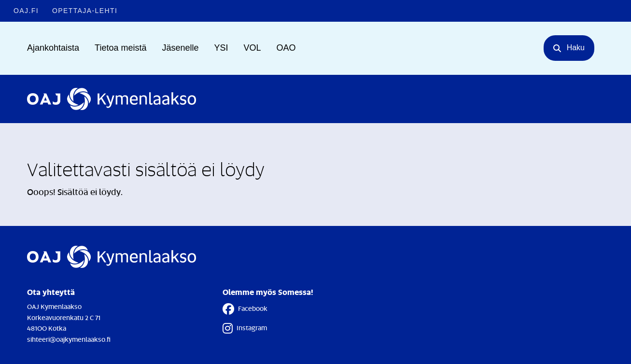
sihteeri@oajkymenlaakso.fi (69, 339)
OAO (286, 48)
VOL (252, 48)
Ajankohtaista (53, 48)
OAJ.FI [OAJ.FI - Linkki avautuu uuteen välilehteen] (26, 11)
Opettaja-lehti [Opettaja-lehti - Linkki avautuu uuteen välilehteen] (85, 11)
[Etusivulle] (112, 99)
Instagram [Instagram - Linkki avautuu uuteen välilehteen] (245, 328)
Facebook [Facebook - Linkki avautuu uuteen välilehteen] (245, 309)
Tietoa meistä (120, 48)
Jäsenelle (180, 48)
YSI (221, 48)
